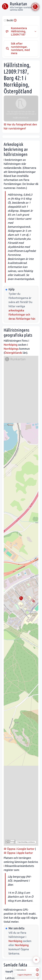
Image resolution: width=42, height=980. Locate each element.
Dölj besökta (21, 970)
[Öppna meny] (36, 960)
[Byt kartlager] (33, 601)
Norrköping (11, 345)
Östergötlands (13, 353)
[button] (21, 598)
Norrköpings (11, 349)
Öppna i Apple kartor (18, 853)
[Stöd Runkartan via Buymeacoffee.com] (35, 7)
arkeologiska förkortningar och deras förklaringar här (22, 315)
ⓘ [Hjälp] (37, 975)
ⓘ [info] (15, 20)
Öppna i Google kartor (19, 849)
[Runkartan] (5, 6)
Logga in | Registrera (25, 975)
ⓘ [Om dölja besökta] (37, 970)
